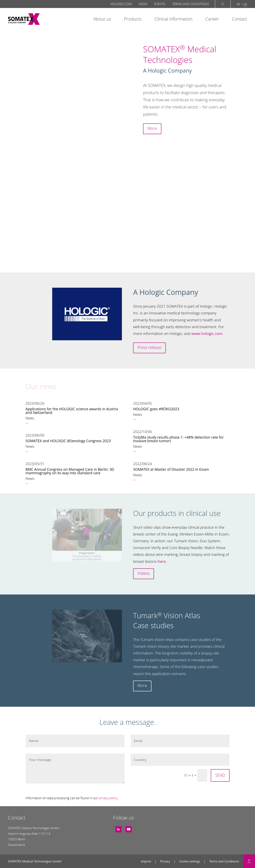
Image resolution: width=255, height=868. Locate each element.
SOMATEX (24, 19)
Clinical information (173, 19)
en (245, 4)
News (143, 4)
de (238, 4)
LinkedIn (118, 828)
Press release (149, 347)
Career (212, 19)
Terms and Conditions (191, 4)
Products (133, 19)
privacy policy (108, 798)
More (152, 128)
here (162, 561)
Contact (239, 19)
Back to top (249, 861)
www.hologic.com (207, 334)
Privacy (166, 861)
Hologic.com (121, 4)
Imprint (146, 861)
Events (160, 4)
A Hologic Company (167, 70)
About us (102, 19)
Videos (144, 573)
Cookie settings (190, 861)
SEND (220, 775)
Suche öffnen (223, 4)
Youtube (129, 828)
